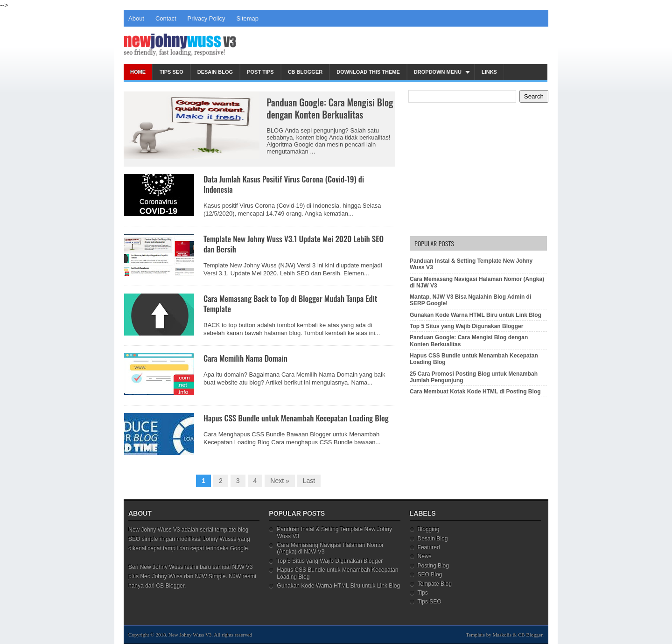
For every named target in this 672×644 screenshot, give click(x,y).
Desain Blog (215, 72)
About (136, 18)
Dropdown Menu (438, 72)
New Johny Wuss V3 (190, 635)
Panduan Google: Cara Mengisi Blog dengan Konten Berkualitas (330, 108)
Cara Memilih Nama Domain (245, 358)
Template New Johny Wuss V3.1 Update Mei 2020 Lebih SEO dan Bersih (294, 244)
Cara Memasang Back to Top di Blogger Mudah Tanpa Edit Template (290, 304)
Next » (280, 481)
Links (489, 72)
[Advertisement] (437, 45)
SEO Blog (430, 574)
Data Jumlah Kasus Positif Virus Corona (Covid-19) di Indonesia (284, 184)
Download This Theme (368, 72)
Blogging (429, 529)
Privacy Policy (206, 18)
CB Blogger (305, 72)
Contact (166, 18)
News (425, 556)
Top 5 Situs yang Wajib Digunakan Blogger (466, 326)
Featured (429, 547)
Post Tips (260, 72)
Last (309, 481)
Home (138, 72)
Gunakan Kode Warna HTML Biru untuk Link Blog (476, 315)
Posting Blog (433, 566)
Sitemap (247, 18)
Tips (423, 593)
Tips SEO (171, 72)
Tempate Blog (435, 584)
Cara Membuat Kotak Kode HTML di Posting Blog (475, 392)
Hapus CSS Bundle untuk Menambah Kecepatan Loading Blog (296, 418)
